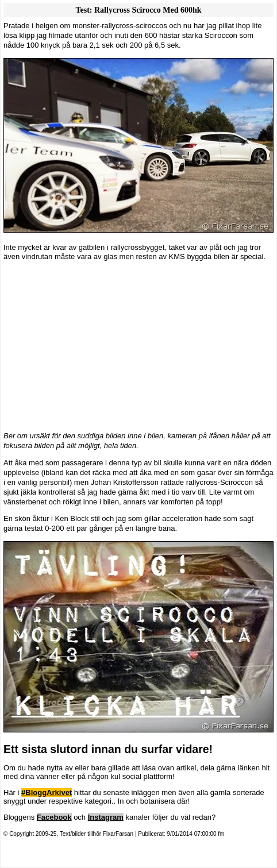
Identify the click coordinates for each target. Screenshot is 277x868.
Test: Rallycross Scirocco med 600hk (138, 10)
